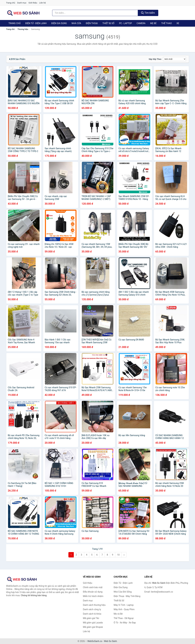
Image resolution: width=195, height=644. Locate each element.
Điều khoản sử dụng (93, 592)
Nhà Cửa (76, 23)
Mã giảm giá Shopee (93, 627)
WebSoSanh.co (95, 641)
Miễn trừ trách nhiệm (93, 596)
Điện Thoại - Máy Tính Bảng (127, 596)
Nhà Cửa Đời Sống (123, 592)
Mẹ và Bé (118, 614)
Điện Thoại (92, 23)
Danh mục (22, 3)
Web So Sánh (110, 641)
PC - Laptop (125, 23)
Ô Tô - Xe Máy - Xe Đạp (125, 623)
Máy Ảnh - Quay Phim (124, 609)
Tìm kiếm (148, 13)
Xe (178, 23)
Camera (141, 23)
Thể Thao (167, 23)
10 (118, 555)
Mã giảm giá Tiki (91, 618)
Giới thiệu (33, 3)
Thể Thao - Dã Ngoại (124, 618)
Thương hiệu (23, 29)
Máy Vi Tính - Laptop (124, 605)
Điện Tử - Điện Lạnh (36, 23)
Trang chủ (11, 3)
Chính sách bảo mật (93, 587)
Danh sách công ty (92, 609)
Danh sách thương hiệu (94, 605)
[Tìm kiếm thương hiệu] (95, 13)
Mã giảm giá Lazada (93, 623)
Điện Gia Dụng (59, 23)
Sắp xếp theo (155, 59)
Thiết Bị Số (108, 23)
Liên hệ (43, 3)
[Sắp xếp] (175, 59)
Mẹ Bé (153, 23)
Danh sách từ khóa (92, 614)
